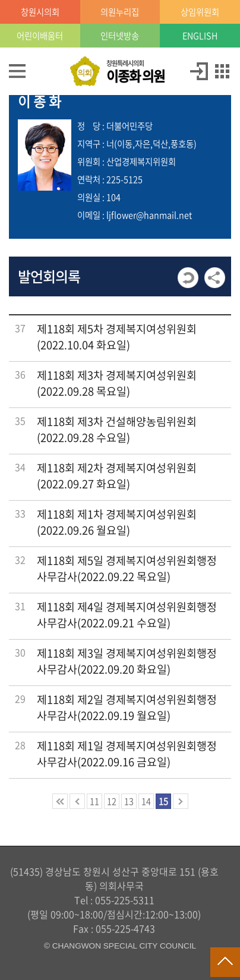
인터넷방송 (120, 36)
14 (146, 801)
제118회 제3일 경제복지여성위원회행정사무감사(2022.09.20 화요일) (127, 661)
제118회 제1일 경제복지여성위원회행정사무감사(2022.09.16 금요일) (127, 754)
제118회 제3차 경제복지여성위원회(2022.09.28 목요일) (117, 383)
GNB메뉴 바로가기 (120, 1)
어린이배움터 (40, 36)
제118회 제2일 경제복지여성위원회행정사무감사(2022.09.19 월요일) (127, 707)
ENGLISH (200, 36)
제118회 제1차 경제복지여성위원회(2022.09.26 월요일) (117, 522)
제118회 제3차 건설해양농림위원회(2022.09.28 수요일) (117, 429)
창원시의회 (40, 12)
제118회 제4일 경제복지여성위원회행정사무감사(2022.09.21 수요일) (127, 615)
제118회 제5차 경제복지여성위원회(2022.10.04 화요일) (117, 337)
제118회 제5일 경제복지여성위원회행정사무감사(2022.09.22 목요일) (127, 568)
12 (112, 801)
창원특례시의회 (135, 72)
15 (163, 801)
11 (94, 801)
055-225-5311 (125, 900)
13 (129, 801)
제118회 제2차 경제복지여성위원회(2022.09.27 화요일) (117, 476)
